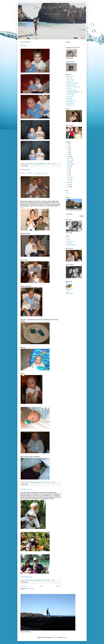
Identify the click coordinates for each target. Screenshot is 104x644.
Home (41, 586)
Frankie (69, 240)
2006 (69, 187)
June (68, 170)
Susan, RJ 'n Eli (71, 100)
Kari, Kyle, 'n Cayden (72, 90)
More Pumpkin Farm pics (26, 577)
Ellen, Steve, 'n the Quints (73, 83)
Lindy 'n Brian (70, 97)
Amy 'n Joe (70, 78)
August (69, 166)
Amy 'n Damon (70, 77)
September (70, 164)
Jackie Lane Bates (29, 164)
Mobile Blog (70, 98)
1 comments (48, 482)
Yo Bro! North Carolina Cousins (34, 173)
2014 (68, 146)
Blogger (65, 638)
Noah (68, 194)
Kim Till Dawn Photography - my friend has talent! (74, 93)
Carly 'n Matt (70, 82)
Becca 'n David (70, 80)
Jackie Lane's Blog (52, 7)
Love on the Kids (71, 242)
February (69, 178)
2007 (69, 185)
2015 (68, 144)
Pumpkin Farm (26, 489)
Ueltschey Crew (70, 105)
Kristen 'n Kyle (70, 95)
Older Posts (58, 586)
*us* (68, 238)
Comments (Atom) (30, 589)
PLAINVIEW (55, 638)
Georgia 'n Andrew (71, 85)
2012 (68, 150)
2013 (68, 148)
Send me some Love (72, 245)
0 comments (49, 164)
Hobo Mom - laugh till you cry (74, 87)
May (68, 172)
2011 (68, 152)
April (68, 174)
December (69, 158)
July (68, 168)
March (69, 176)
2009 (69, 157)
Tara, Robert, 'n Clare (72, 102)
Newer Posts (23, 586)
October (69, 162)
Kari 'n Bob (69, 89)
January (69, 180)
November (69, 160)
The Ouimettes (70, 103)
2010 (68, 155)
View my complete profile (69, 293)
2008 (69, 183)
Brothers (24, 46)
